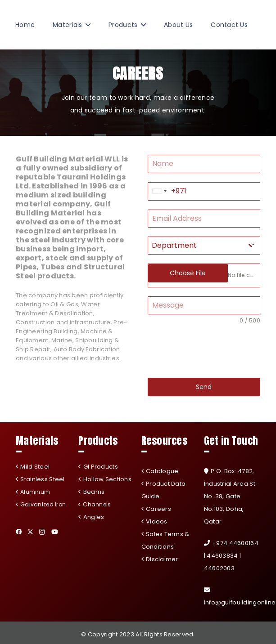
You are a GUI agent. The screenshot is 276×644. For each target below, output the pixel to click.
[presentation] (204, 351)
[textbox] (196, 246)
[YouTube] (55, 532)
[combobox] (160, 191)
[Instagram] (42, 532)
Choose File (188, 273)
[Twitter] (30, 532)
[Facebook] (19, 532)
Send (204, 387)
